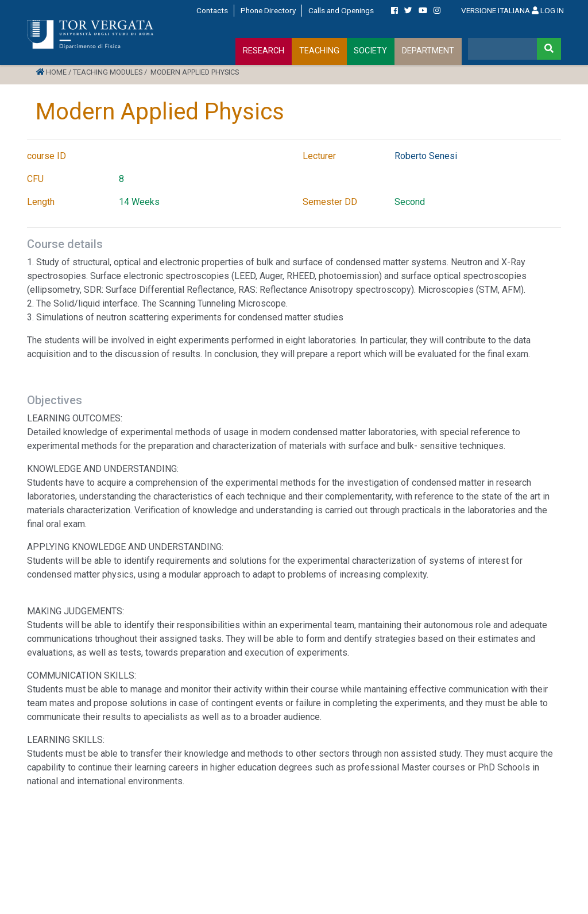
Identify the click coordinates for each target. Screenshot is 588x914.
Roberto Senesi (426, 156)
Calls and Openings (341, 10)
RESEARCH (264, 51)
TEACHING (319, 51)
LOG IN (548, 10)
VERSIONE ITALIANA (496, 10)
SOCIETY (370, 51)
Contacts (212, 10)
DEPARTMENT (428, 51)
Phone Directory (268, 10)
